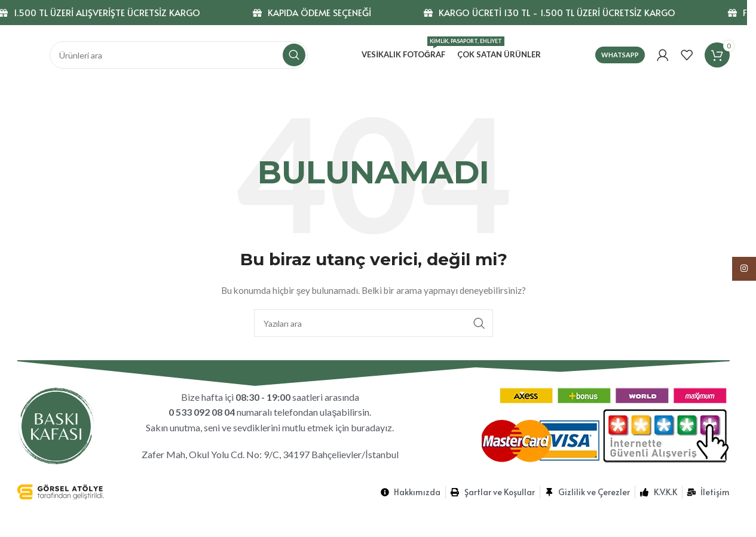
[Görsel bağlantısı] (56, 424)
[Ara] (179, 55)
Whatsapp (620, 55)
